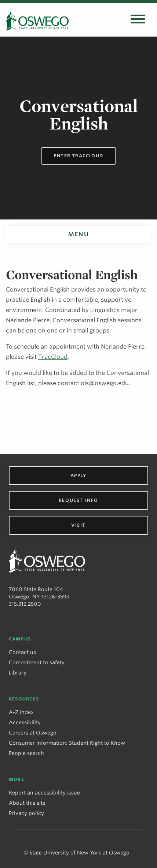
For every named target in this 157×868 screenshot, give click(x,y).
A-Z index (21, 712)
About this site (27, 803)
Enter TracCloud (78, 156)
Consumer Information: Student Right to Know (67, 743)
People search (26, 753)
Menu (78, 234)
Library (18, 673)
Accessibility (25, 722)
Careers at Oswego (33, 733)
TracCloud (53, 357)
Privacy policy (26, 813)
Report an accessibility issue (44, 793)
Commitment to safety (37, 662)
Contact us (22, 652)
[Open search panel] (138, 20)
